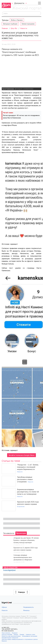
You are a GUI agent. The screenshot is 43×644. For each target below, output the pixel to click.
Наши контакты (6, 633)
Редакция (15, 633)
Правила (22, 635)
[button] (21, 592)
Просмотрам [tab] (21, 533)
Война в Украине (17, 20)
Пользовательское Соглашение (10, 638)
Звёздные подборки (10, 24)
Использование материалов (30, 636)
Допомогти (19, 3)
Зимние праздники (28, 24)
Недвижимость (28, 607)
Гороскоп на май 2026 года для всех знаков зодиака (28, 503)
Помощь (16, 635)
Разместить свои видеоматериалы (11, 636)
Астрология (21, 506)
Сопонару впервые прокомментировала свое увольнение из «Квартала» (23, 557)
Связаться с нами (30, 635)
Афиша (4, 607)
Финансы (26, 610)
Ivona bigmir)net (9, 570)
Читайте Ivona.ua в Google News (21, 455)
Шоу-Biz (14, 28)
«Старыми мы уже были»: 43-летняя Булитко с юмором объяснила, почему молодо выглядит (26, 540)
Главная (5, 28)
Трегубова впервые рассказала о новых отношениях (25, 479)
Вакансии (4, 641)
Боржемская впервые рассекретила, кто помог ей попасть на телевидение (28, 492)
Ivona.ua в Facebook (7, 635)
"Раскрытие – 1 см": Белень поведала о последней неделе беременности (28, 467)
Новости (24, 28)
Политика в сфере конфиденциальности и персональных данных (20, 639)
